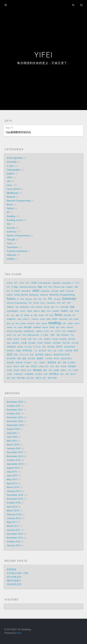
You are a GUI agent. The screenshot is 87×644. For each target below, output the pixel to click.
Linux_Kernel (13, 189)
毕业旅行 (28, 363)
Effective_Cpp (59, 287)
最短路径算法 (66, 359)
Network (11, 197)
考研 (50, 370)
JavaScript (45, 291)
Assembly (12, 162)
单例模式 (48, 343)
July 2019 (12, 472)
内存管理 (72, 339)
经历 (29, 370)
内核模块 (15, 343)
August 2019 (13, 468)
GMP (76, 287)
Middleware (13, 193)
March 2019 (13, 487)
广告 (35, 351)
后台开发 (75, 343)
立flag (41, 366)
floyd (77, 311)
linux (58, 315)
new (48, 319)
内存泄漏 (63, 339)
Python (10, 208)
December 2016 (15, 534)
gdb (17, 315)
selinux (9, 327)
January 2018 (14, 518)
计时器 (75, 370)
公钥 (40, 339)
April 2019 (12, 483)
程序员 (34, 366)
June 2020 (12, 437)
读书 (46, 374)
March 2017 (13, 526)
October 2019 (14, 460)
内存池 (55, 339)
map (19, 319)
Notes (10, 205)
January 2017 (14, 530)
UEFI (69, 303)
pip (13, 324)
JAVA (9, 177)
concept (64, 307)
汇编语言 (42, 363)
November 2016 (15, 538)
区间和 (40, 343)
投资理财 (39, 355)
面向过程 (30, 378)
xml (15, 335)
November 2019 (15, 456)
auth (33, 307)
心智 (55, 351)
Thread (36, 303)
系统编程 (72, 366)
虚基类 (63, 370)
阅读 (8, 378)
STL (50, 299)
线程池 (23, 370)
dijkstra (37, 311)
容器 (44, 347)
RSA (22, 299)
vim (52, 331)
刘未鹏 (24, 343)
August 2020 (13, 429)
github (27, 315)
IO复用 (17, 291)
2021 (28, 283)
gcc (13, 315)
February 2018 (14, 514)
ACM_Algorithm (15, 158)
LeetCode (70, 291)
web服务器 (72, 331)
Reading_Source (15, 220)
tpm (58, 327)
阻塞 (14, 378)
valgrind (39, 331)
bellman (39, 307)
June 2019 (12, 476)
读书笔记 (54, 374)
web (64, 331)
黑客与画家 (52, 378)
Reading (11, 216)
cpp (72, 307)
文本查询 (49, 359)
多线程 (20, 347)
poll (17, 324)
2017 (16, 283)
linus (51, 315)
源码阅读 (52, 363)
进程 (67, 374)
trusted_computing (14, 331)
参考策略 (57, 343)
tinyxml (45, 327)
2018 (22, 283)
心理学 (61, 351)
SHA (35, 299)
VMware (10, 307)
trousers (70, 327)
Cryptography (14, 170)
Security (11, 228)
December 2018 (15, 495)
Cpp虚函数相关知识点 (18, 132)
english (64, 311)
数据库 (40, 358)
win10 (9, 335)
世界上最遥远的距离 (31, 335)
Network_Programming (18, 201)
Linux (9, 185)
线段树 (16, 370)
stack (20, 327)
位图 (29, 339)
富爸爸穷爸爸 (70, 347)
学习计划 (37, 347)
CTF (8, 287)
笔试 (52, 366)
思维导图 (69, 351)
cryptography (13, 311)
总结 (10, 354)
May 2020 (12, 441)
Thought (11, 240)
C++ (77, 283)
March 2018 (13, 511)
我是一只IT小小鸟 (21, 355)
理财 (65, 363)
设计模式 (39, 374)
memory (35, 319)
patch (76, 319)
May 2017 (12, 522)
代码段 (9, 339)
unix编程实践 (29, 331)
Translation (12, 247)
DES (45, 287)
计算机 (9, 374)
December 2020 (15, 417)
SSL (45, 299)
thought (28, 327)
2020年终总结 (14, 584)
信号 (35, 339)
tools (52, 327)
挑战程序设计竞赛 (62, 355)
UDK (59, 303)
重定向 (73, 374)
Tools (9, 243)
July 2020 (12, 433)
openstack (63, 319)
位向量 (23, 339)
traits (63, 327)
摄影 (24, 359)
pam (71, 319)
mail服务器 (11, 319)
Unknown (11, 255)
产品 (72, 335)
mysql (42, 319)
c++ (57, 307)
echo (49, 311)
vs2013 (58, 331)
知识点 (9, 366)
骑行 (44, 378)
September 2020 (15, 425)
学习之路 (28, 347)
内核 (8, 343)
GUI (8, 291)
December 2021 (15, 410)
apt (17, 307)
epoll (71, 311)
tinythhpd (37, 327)
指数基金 (48, 355)
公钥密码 (47, 339)
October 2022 (14, 406)
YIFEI (43, 55)
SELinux (29, 299)
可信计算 (66, 343)
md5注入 (26, 319)
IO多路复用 (26, 291)
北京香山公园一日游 (17, 573)
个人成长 (45, 335)
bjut (53, 307)
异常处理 (42, 351)
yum (19, 335)
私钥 (22, 366)
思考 (76, 351)
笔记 (47, 366)
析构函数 (10, 363)
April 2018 (12, 507)
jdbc (36, 315)
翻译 (45, 370)
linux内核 (67, 315)
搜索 (19, 359)
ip (32, 315)
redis (64, 324)
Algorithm (56, 283)
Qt (8, 212)
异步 (49, 351)
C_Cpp (10, 166)
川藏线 (18, 351)
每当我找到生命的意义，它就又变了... (43, 63)
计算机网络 (29, 374)
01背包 (9, 283)
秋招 (28, 366)
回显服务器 (11, 347)
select (77, 324)
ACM (34, 283)
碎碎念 (16, 366)
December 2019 (15, 452)
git (22, 315)
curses (23, 311)
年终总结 (27, 351)
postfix (23, 324)
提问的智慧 (11, 359)
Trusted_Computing (17, 251)
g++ (8, 315)
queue (44, 324)
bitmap (47, 307)
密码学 (59, 347)
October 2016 (14, 542)
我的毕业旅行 (14, 581)
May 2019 (12, 479)
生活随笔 (72, 363)
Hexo (19, 633)
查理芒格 (19, 363)
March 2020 (13, 445)
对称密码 (10, 351)
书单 (52, 335)
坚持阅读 (11, 569)
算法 (57, 366)
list (74, 315)
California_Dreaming (28, 287)
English (10, 174)
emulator (56, 311)
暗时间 (57, 359)
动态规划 (32, 343)
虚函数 (56, 370)
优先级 (16, 339)
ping (8, 324)
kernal (41, 315)
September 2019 (15, 464)
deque (30, 311)
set (15, 327)
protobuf (31, 324)
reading (10, 259)
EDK (50, 287)
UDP (64, 303)
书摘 (58, 335)
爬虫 (59, 363)
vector (46, 331)
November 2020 (15, 421)
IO (12, 291)
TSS (30, 303)
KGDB (62, 291)
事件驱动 (65, 335)
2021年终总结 (14, 577)
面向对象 (21, 378)
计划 (69, 370)
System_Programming (18, 236)
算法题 (64, 366)
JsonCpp (55, 291)
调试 (62, 374)
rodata (70, 324)
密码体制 (51, 347)
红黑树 (9, 370)
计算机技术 (18, 374)
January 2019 (14, 491)
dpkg (43, 311)
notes (55, 319)
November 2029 (15, 402)
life (47, 315)
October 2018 (14, 503)
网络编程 (37, 370)
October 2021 (14, 414)
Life (9, 181)
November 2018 (15, 499)
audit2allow (24, 307)
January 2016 (14, 545)
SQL (9, 224)
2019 (8, 121)
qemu (38, 324)
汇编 (35, 363)
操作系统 (32, 359)
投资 (32, 355)
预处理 (38, 378)
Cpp (40, 287)
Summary (12, 232)
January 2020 (14, 448)
